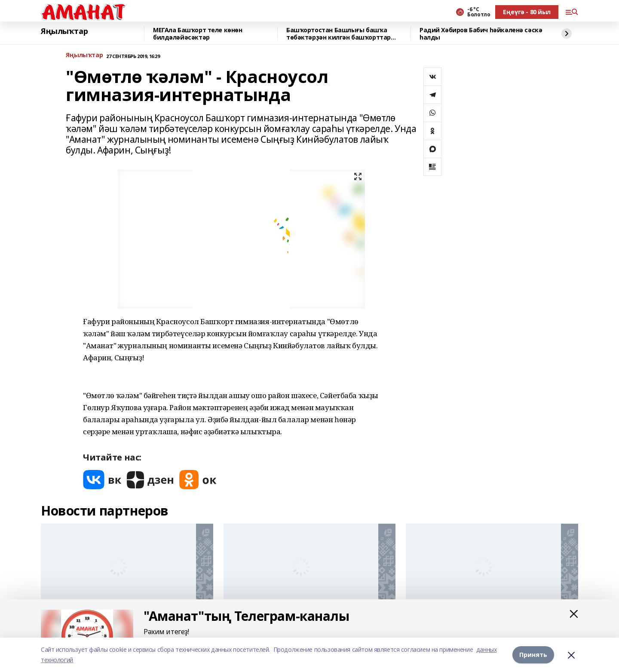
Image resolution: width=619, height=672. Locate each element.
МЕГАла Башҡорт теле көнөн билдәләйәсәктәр (198, 34)
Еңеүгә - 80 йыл (527, 12)
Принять (533, 655)
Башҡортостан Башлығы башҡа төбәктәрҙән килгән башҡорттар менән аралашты (339, 34)
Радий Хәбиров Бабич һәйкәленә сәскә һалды (481, 34)
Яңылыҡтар (64, 31)
